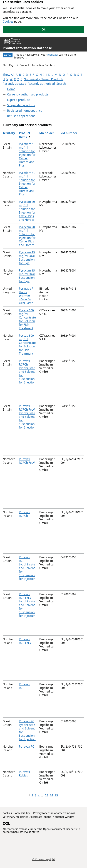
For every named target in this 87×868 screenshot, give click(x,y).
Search (61, 84)
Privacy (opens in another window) (54, 813)
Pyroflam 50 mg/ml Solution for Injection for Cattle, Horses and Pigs (27, 155)
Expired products (19, 100)
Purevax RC (27, 747)
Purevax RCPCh (24, 514)
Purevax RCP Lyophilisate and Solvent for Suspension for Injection (27, 568)
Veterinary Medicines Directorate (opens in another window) (39, 817)
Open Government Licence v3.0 (62, 829)
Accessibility (23, 813)
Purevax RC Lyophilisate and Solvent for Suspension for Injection (27, 730)
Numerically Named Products (44, 79)
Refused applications (21, 116)
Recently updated (14, 84)
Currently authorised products (28, 94)
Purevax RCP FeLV (25, 641)
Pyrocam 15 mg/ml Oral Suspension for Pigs (27, 258)
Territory (9, 133)
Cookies (8, 22)
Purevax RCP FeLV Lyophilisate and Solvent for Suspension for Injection (27, 605)
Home (11, 89)
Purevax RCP (24, 686)
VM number (69, 133)
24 (51, 795)
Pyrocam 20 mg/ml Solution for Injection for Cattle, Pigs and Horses (27, 211)
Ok (44, 29)
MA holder (47, 133)
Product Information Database (27, 48)
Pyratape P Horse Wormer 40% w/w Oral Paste (26, 296)
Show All (8, 75)
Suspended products (21, 105)
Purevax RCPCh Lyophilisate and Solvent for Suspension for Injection (27, 372)
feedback (53, 55)
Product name (25, 135)
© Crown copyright (43, 859)
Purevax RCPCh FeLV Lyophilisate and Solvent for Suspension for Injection (27, 417)
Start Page (9, 65)
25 (56, 795)
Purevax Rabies (24, 774)
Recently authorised (41, 84)
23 (47, 795)
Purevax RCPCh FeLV (27, 461)
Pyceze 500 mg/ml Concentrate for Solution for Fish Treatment (27, 319)
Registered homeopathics (25, 111)
